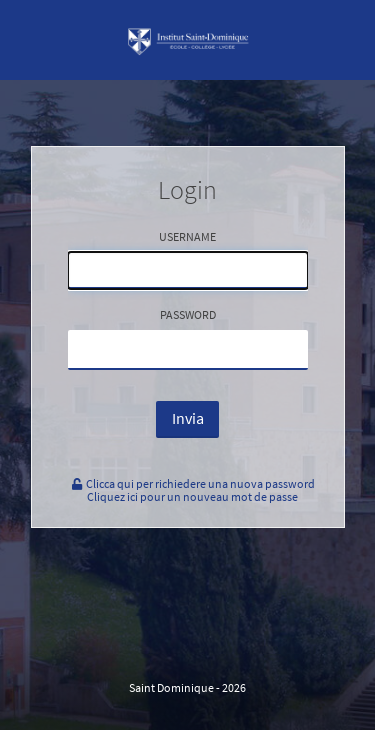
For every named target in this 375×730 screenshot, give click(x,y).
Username (188, 259)
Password (188, 338)
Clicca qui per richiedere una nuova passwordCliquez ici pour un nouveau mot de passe (193, 490)
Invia (188, 418)
